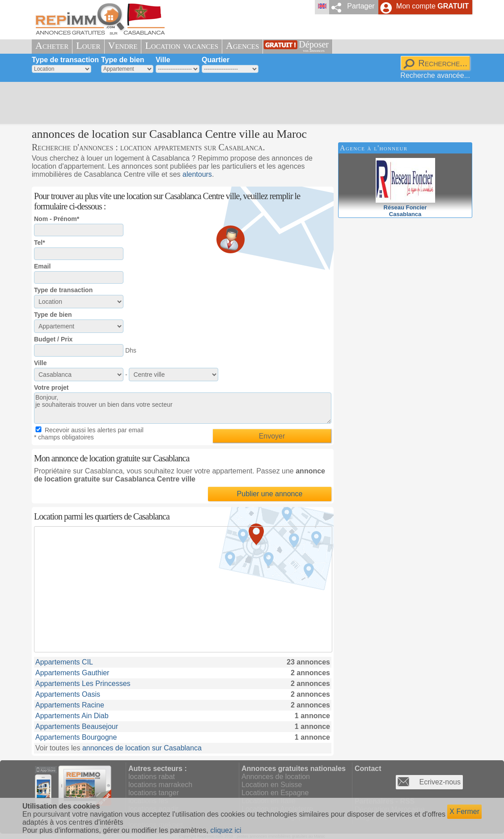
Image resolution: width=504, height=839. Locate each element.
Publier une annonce (270, 494)
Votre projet (51, 388)
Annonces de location (276, 777)
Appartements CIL (64, 662)
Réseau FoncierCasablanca (405, 207)
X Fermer (464, 811)
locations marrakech (160, 785)
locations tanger (154, 793)
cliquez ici (226, 830)
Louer (88, 45)
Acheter (52, 45)
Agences (242, 45)
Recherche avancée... (435, 75)
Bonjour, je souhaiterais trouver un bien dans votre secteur (183, 408)
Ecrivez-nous (440, 782)
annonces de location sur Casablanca (142, 748)
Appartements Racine (70, 705)
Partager (361, 6)
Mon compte (432, 6)
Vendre (123, 45)
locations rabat (152, 777)
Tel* (40, 243)
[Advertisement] (249, 103)
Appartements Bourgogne (76, 737)
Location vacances (182, 45)
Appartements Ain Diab (72, 716)
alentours (197, 174)
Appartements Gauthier (72, 673)
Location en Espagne (275, 793)
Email (42, 266)
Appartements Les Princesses (83, 684)
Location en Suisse (272, 785)
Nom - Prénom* (57, 219)
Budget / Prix (53, 339)
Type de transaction (65, 60)
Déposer (314, 46)
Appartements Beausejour (77, 726)
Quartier (216, 60)
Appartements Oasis (68, 694)
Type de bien (123, 60)
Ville (163, 60)
